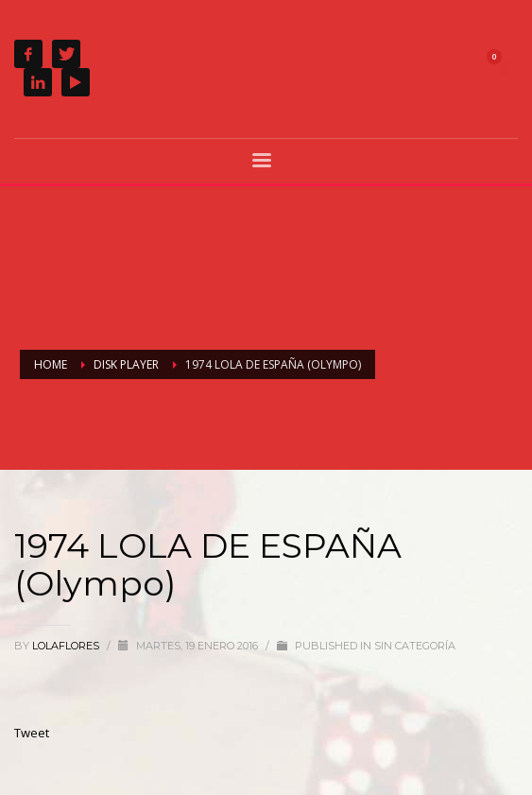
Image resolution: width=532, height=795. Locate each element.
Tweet (32, 733)
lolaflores (67, 646)
